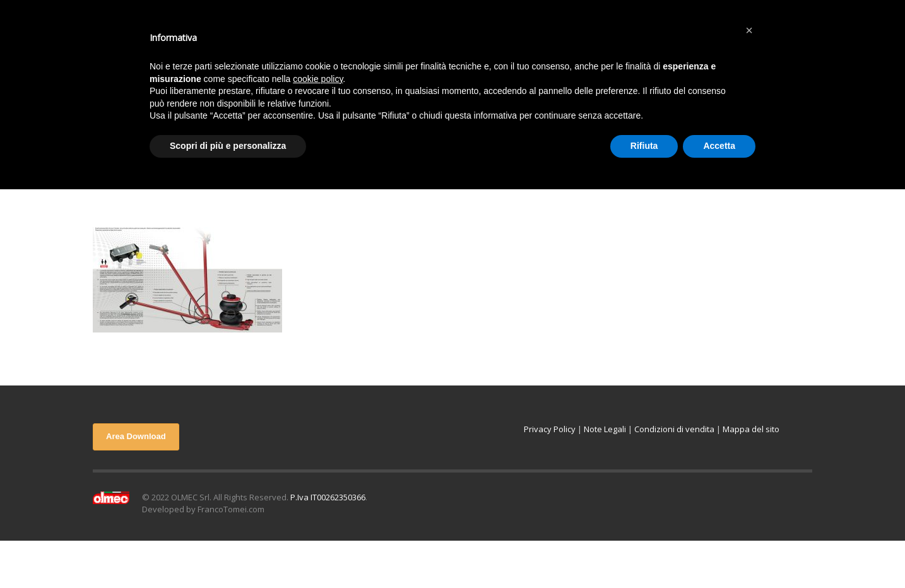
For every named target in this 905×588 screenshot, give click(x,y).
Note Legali (605, 429)
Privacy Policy (550, 429)
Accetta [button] (719, 146)
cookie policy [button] (318, 79)
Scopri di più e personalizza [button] (228, 146)
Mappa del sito (751, 429)
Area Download (136, 436)
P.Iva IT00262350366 (328, 497)
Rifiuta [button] (644, 146)
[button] (749, 30)
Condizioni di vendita (674, 429)
